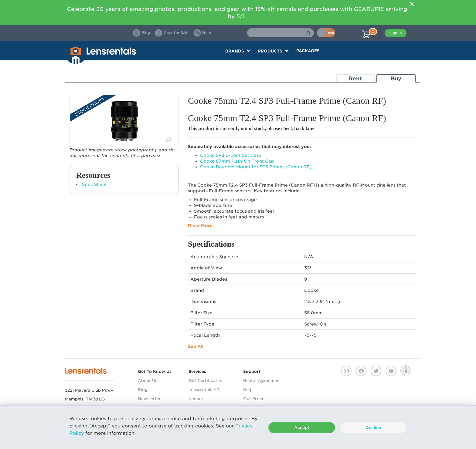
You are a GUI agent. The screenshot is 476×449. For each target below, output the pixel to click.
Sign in (396, 33)
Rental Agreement (262, 381)
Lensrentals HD (204, 390)
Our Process (256, 399)
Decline (373, 428)
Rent (355, 78)
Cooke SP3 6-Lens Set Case (231, 155)
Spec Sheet (94, 184)
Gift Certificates (205, 381)
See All (196, 346)
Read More (200, 226)
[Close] (412, 4)
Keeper (196, 399)
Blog (143, 390)
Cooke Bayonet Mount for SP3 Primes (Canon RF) (256, 167)
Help (248, 390)
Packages (308, 51)
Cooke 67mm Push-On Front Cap (237, 161)
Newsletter (149, 399)
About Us (148, 381)
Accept (302, 428)
